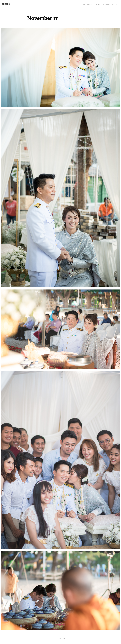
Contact (115, 4)
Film (84, 4)
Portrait (90, 4)
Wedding (98, 4)
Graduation (106, 4)
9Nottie (6, 4)
